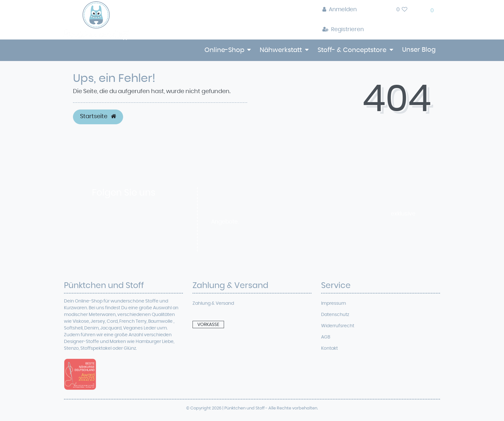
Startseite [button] (98, 117)
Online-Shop (224, 50)
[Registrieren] (343, 30)
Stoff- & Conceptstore (352, 50)
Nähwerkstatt (281, 50)
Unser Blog (419, 50)
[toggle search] (380, 11)
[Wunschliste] (402, 10)
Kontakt (329, 348)
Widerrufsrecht (338, 326)
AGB (326, 337)
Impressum (333, 303)
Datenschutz (335, 315)
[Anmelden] (343, 10)
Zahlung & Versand (213, 303)
